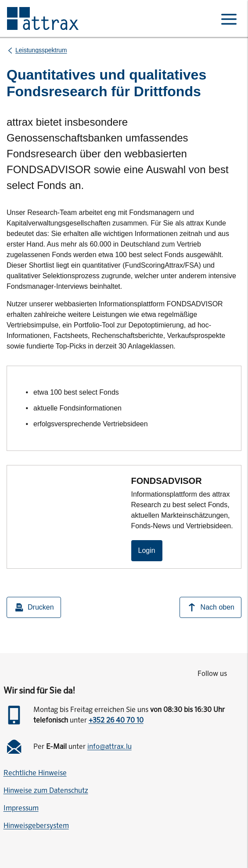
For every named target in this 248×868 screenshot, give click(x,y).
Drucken (34, 607)
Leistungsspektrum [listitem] (41, 50)
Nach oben (210, 607)
